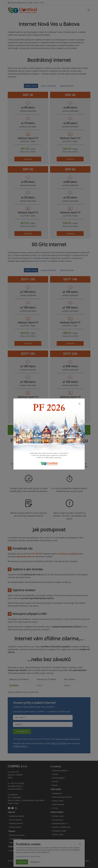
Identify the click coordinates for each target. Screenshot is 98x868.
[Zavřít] (79, 404)
